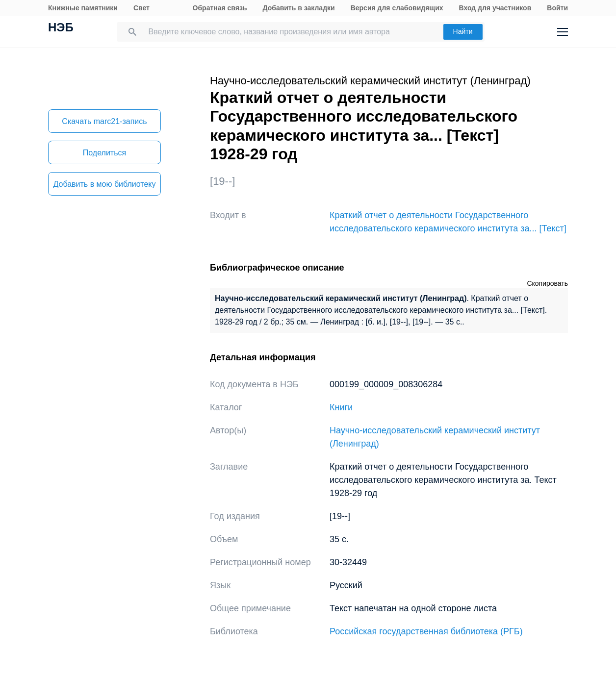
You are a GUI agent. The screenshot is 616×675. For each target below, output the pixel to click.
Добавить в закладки (299, 8)
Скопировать (547, 283)
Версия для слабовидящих (397, 8)
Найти (463, 31)
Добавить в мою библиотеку (104, 184)
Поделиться (104, 153)
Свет (141, 8)
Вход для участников (495, 8)
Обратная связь (220, 8)
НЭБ (61, 28)
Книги (341, 407)
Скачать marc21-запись (104, 121)
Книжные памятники (83, 8)
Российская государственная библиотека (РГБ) (426, 631)
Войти (557, 8)
